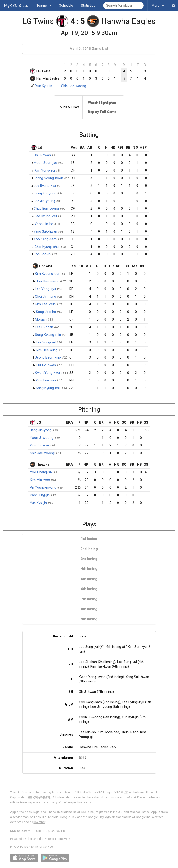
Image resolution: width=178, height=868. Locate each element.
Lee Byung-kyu (45, 186)
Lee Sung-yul (46, 342)
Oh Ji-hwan (42, 155)
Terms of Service (42, 847)
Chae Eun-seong (46, 209)
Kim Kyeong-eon (48, 274)
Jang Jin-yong (41, 430)
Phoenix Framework (57, 839)
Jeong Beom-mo (48, 357)
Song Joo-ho (46, 312)
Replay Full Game (102, 112)
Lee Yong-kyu (45, 289)
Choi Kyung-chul (47, 247)
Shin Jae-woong (74, 86)
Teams (44, 4)
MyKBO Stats (16, 5)
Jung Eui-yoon (45, 193)
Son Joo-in (42, 254)
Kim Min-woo (40, 480)
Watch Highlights (102, 103)
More (158, 4)
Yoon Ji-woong (42, 438)
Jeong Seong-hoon (48, 178)
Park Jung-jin (40, 495)
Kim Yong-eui (45, 170)
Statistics (88, 6)
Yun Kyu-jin (44, 86)
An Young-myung (43, 487)
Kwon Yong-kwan (48, 373)
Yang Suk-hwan (45, 231)
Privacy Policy (19, 847)
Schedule (66, 6)
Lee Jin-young (44, 201)
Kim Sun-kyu (39, 445)
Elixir (30, 839)
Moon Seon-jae (45, 163)
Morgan (41, 319)
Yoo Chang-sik (41, 472)
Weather (40, 822)
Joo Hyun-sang (48, 281)
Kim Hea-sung (47, 350)
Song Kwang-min (48, 335)
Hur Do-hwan (46, 365)
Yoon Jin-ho (44, 224)
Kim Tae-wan (46, 380)
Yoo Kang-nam (45, 239)
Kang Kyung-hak (48, 388)
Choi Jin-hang (46, 297)
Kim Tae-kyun (45, 304)
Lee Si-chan (44, 327)
